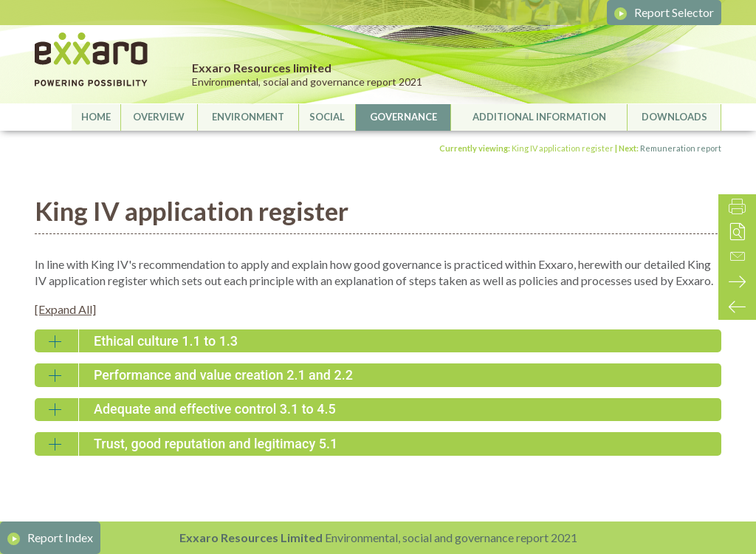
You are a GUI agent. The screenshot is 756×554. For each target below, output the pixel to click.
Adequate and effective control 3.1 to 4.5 (215, 409)
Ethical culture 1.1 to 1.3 (166, 341)
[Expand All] (65, 309)
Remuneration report (681, 148)
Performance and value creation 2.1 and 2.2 (223, 375)
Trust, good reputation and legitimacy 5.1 (216, 444)
